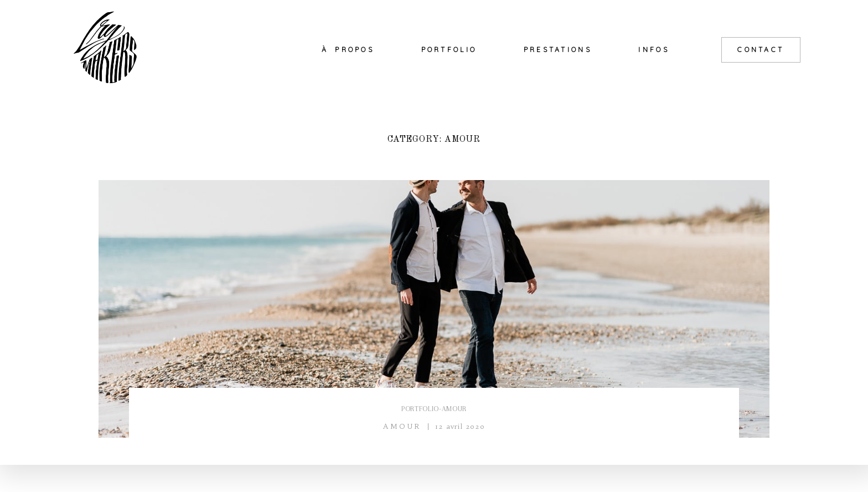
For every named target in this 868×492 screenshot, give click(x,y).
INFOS (653, 50)
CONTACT (761, 50)
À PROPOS (348, 50)
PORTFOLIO (449, 50)
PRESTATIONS (558, 50)
